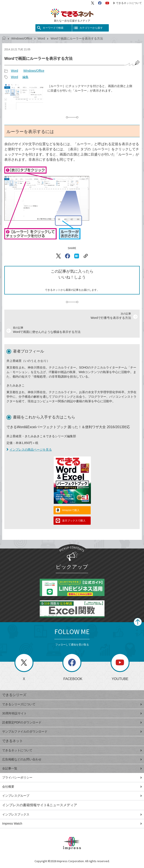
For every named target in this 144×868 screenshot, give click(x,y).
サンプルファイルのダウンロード (72, 731)
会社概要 (72, 787)
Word (41, 38)
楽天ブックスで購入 (74, 521)
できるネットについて (127, 3)
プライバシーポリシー (72, 777)
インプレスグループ (72, 796)
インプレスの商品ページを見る (29, 450)
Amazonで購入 (71, 510)
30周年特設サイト (72, 713)
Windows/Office (22, 38)
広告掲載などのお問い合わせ (72, 759)
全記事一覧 (72, 768)
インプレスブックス (72, 814)
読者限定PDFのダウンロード (72, 722)
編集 (25, 77)
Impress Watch (72, 823)
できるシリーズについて (72, 704)
